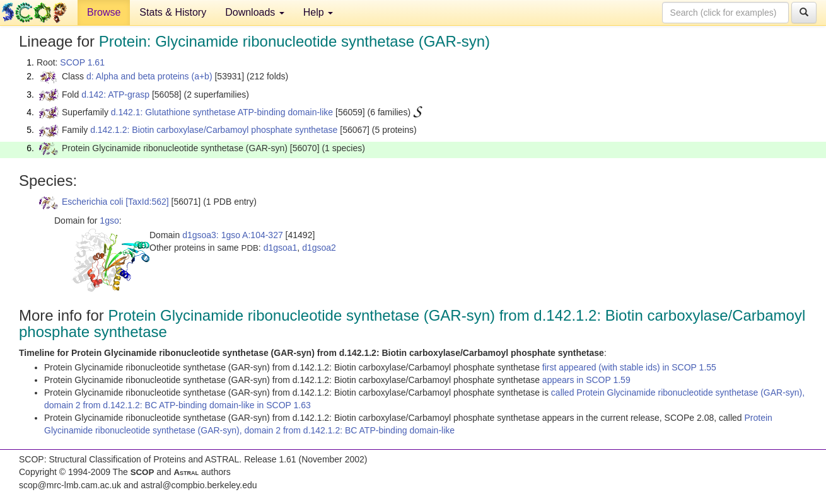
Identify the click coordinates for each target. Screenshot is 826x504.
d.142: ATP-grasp (115, 94)
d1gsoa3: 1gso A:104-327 (233, 235)
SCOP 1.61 (82, 62)
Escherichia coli (92, 202)
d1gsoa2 (319, 248)
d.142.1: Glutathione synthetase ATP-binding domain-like (222, 112)
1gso (109, 220)
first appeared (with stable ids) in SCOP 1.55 (629, 367)
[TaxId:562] (147, 202)
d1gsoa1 (281, 248)
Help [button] (318, 12)
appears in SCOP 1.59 (586, 380)
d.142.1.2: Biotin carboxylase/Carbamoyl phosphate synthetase (214, 130)
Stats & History (173, 12)
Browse (104, 12)
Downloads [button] (255, 12)
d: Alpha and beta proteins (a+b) (149, 76)
